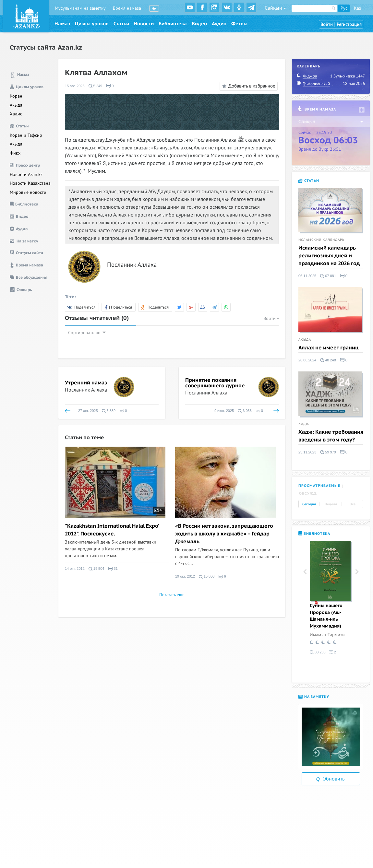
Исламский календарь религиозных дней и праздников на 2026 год (329, 256)
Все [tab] (353, 504)
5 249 (96, 86)
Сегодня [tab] (309, 504)
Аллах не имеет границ (328, 348)
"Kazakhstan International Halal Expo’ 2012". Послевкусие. (112, 530)
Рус (344, 8)
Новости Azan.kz (26, 175)
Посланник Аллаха (86, 390)
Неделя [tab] (331, 504)
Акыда (16, 105)
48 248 (328, 360)
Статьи (121, 24)
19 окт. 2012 (185, 576)
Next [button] (357, 572)
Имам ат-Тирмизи (327, 635)
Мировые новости (28, 192)
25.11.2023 (307, 452)
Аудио (219, 24)
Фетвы (239, 24)
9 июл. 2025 (224, 411)
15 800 (207, 577)
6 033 (245, 411)
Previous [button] (305, 572)
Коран (16, 96)
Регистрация (349, 24)
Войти (327, 24)
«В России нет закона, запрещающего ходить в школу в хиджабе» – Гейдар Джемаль (224, 534)
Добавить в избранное (248, 86)
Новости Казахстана (30, 183)
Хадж (304, 424)
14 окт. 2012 (75, 569)
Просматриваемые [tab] (319, 486)
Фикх (15, 153)
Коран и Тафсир (26, 135)
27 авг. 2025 (88, 411)
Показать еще (172, 595)
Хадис (16, 114)
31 (113, 569)
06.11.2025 (307, 276)
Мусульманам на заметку (80, 8)
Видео (199, 24)
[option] (331, 599)
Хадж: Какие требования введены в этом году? (331, 436)
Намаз (62, 24)
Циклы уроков (92, 24)
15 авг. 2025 (75, 86)
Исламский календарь (321, 240)
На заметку (314, 697)
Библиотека (173, 24)
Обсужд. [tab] (308, 493)
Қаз (357, 8)
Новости (144, 24)
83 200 (318, 652)
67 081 (328, 276)
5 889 (109, 411)
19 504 (96, 569)
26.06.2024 (307, 360)
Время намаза (127, 8)
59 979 (328, 452)
